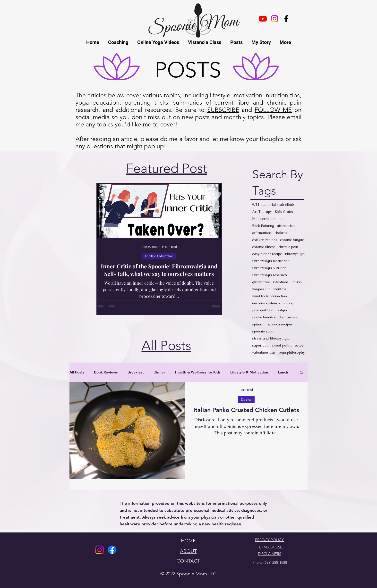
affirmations (262, 233)
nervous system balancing (273, 303)
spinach (258, 324)
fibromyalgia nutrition (269, 268)
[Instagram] (99, 550)
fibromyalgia (295, 254)
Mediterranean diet (268, 219)
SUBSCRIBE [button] (223, 110)
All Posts (77, 372)
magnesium (261, 289)
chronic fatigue (292, 240)
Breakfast (136, 372)
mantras (280, 289)
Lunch (283, 372)
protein (292, 317)
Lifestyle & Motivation (159, 256)
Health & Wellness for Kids (198, 372)
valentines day (264, 352)
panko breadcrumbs (268, 317)
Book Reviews (106, 372)
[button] (301, 373)
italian (297, 282)
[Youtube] (263, 19)
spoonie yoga (263, 331)
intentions (281, 282)
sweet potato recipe (288, 345)
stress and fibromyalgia (271, 338)
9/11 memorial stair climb (273, 205)
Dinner (159, 372)
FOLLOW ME (273, 110)
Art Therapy (262, 212)
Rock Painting (263, 226)
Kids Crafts (284, 212)
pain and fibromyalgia (270, 310)
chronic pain (288, 247)
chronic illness (264, 247)
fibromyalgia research (270, 275)
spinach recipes (280, 324)
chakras (281, 233)
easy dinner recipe (267, 254)
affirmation (286, 226)
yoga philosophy (291, 352)
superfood (260, 345)
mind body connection (270, 296)
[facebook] (286, 19)
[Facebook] (112, 550)
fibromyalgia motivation (271, 261)
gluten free (261, 282)
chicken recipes (265, 240)
